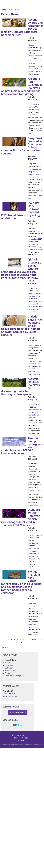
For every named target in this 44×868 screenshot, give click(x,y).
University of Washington (5, 6)
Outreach (9, 668)
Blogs (7, 673)
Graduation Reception (14, 676)
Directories (26, 735)
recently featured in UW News (34, 415)
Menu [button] (41, 2)
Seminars (9, 665)
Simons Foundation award (35, 56)
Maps (26, 738)
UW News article (34, 125)
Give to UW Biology (18, 712)
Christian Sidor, (34, 345)
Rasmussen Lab (35, 548)
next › (35, 640)
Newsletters (10, 670)
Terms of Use (39, 744)
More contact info (10, 696)
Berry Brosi (32, 164)
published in (34, 554)
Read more (36, 74)
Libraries (18, 738)
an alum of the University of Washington (34, 299)
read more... (5, 647)
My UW (21, 740)
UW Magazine (36, 366)
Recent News (11, 660)
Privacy (35, 744)
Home (3, 9)
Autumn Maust (34, 404)
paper (31, 624)
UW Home (16, 735)
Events (8, 663)
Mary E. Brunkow (35, 293)
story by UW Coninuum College (35, 174)
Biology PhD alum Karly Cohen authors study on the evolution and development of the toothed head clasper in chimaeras (21, 582)
